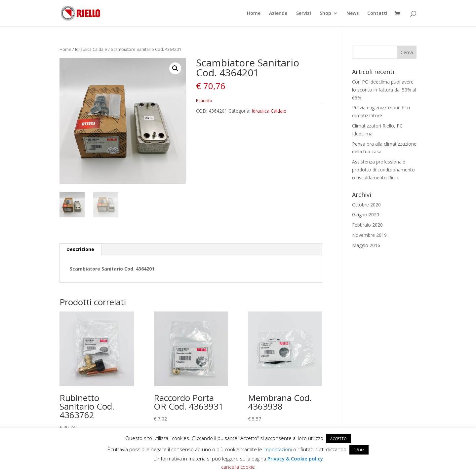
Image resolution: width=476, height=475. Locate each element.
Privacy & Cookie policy (295, 458)
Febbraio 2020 (367, 225)
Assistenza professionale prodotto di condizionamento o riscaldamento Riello (383, 170)
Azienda (278, 14)
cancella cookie (238, 467)
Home (254, 14)
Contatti (377, 14)
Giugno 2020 (366, 215)
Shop (325, 14)
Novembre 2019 (369, 235)
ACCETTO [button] (338, 438)
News (353, 14)
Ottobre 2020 (366, 205)
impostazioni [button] (278, 449)
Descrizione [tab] (80, 249)
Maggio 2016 (366, 245)
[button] (175, 68)
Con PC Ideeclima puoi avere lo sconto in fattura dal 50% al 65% (384, 90)
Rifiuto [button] (359, 450)
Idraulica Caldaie (91, 49)
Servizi (304, 14)
